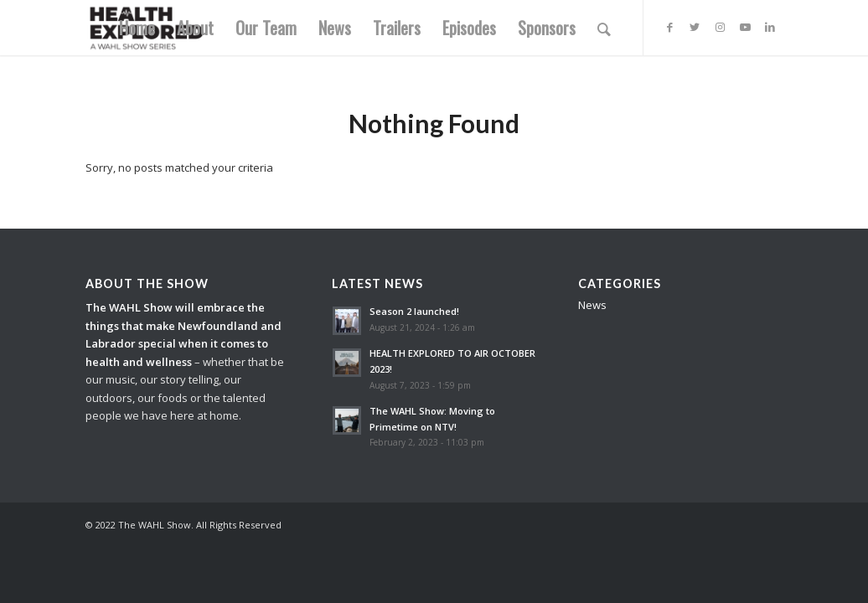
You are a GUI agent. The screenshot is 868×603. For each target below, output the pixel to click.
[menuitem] (137, 28)
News (592, 305)
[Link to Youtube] (745, 27)
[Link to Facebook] (669, 27)
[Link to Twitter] (695, 27)
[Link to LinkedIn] (770, 27)
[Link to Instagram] (720, 27)
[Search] (604, 28)
